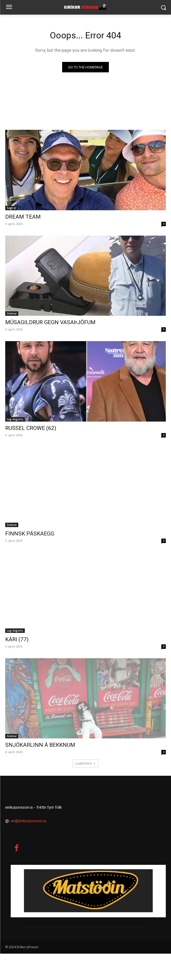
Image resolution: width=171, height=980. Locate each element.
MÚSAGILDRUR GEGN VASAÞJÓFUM (50, 322)
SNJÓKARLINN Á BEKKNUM (40, 745)
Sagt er (11, 208)
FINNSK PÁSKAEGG (30, 534)
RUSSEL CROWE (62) (31, 428)
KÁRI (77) (17, 639)
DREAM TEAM (23, 217)
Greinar (12, 313)
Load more (85, 763)
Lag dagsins (15, 419)
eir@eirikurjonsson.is (28, 847)
